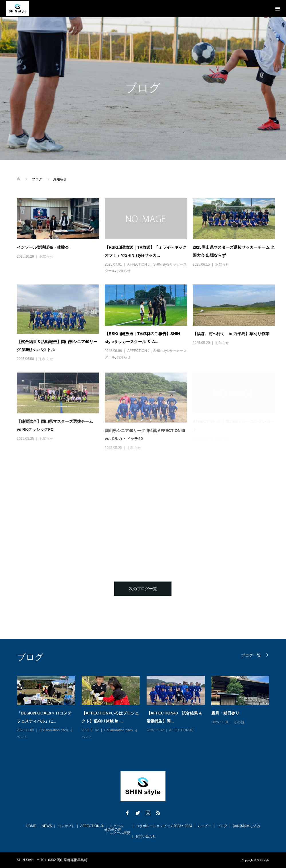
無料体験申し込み (246, 826)
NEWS (47, 826)
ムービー (204, 826)
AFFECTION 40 (181, 730)
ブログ (222, 826)
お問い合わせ (146, 836)
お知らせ (46, 256)
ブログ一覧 (251, 655)
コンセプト (66, 826)
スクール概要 (120, 833)
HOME (31, 826)
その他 (239, 722)
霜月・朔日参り (225, 713)
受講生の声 (113, 829)
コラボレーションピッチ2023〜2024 (164, 826)
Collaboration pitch (54, 730)
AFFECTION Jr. (139, 264)
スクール (117, 826)
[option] (147, 708)
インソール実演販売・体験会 (43, 247)
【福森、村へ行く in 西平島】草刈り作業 (231, 334)
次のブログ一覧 (143, 589)
